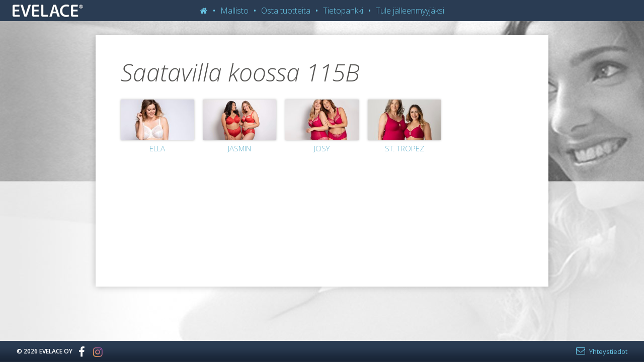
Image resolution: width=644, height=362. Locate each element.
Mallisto (234, 11)
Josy (322, 148)
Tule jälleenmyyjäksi (410, 11)
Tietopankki (343, 11)
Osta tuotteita (286, 11)
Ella (157, 148)
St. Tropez (405, 148)
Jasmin (239, 148)
